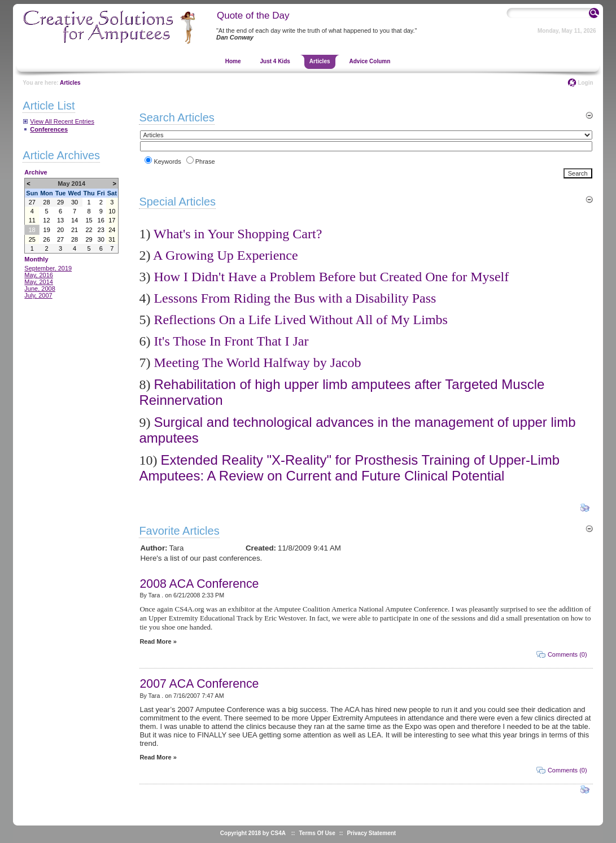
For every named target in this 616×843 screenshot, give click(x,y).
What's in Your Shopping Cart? (238, 234)
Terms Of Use (317, 833)
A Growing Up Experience (226, 255)
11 (32, 220)
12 (46, 220)
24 (112, 230)
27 (32, 202)
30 (75, 202)
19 (47, 230)
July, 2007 (38, 295)
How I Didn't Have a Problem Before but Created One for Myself (331, 277)
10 (112, 211)
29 (60, 202)
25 (32, 239)
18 (32, 230)
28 (46, 202)
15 (89, 220)
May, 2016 (39, 275)
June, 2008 (40, 289)
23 (101, 230)
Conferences (49, 129)
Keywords (167, 161)
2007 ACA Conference (199, 684)
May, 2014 (39, 282)
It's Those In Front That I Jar (231, 341)
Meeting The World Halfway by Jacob (257, 362)
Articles (70, 83)
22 (89, 230)
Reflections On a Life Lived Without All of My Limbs (301, 320)
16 (101, 220)
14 (75, 220)
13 (60, 220)
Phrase (205, 161)
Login (585, 83)
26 (46, 239)
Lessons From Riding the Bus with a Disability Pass (295, 298)
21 (75, 230)
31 (112, 239)
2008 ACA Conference (199, 584)
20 (60, 230)
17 (112, 220)
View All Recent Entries (62, 121)
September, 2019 (48, 268)
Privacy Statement (371, 833)
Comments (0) (567, 654)
